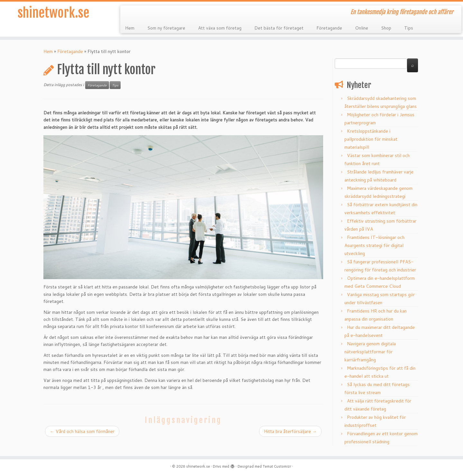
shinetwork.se (54, 13)
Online (362, 28)
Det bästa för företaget (279, 28)
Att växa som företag (220, 28)
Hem (130, 28)
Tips (409, 28)
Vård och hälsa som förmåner (82, 431)
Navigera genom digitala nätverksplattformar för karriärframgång (370, 352)
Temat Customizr (277, 466)
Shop (386, 28)
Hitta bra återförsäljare (290, 431)
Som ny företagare (166, 28)
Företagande (329, 28)
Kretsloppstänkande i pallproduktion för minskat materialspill (371, 139)
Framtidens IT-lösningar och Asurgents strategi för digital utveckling (374, 245)
